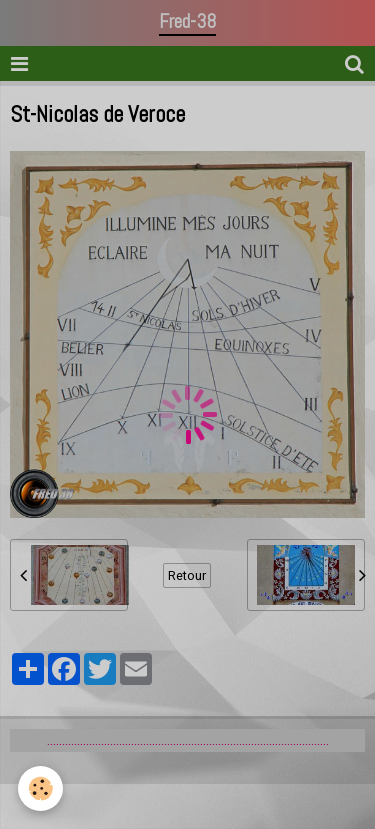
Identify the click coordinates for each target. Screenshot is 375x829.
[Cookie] (40, 788)
